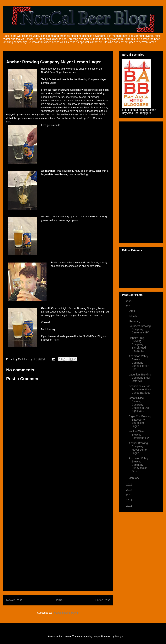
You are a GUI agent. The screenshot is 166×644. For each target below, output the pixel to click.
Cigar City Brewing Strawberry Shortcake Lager (140, 421)
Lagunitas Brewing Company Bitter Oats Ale (140, 378)
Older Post (102, 600)
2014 (130, 490)
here (9, 122)
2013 (130, 495)
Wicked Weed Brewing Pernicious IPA (139, 435)
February (135, 321)
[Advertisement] (58, 530)
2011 (130, 506)
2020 (130, 301)
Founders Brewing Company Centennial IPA (140, 329)
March (133, 316)
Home (59, 600)
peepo (96, 636)
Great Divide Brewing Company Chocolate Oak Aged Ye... (139, 404)
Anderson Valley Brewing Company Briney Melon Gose (138, 465)
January (135, 478)
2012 (130, 500)
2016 (130, 306)
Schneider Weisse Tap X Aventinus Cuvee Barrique (140, 389)
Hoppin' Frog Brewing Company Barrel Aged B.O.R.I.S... (137, 344)
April (132, 311)
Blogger (119, 636)
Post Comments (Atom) (66, 613)
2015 (130, 485)
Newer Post (14, 600)
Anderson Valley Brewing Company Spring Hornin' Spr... (139, 363)
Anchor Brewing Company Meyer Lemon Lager (138, 448)
